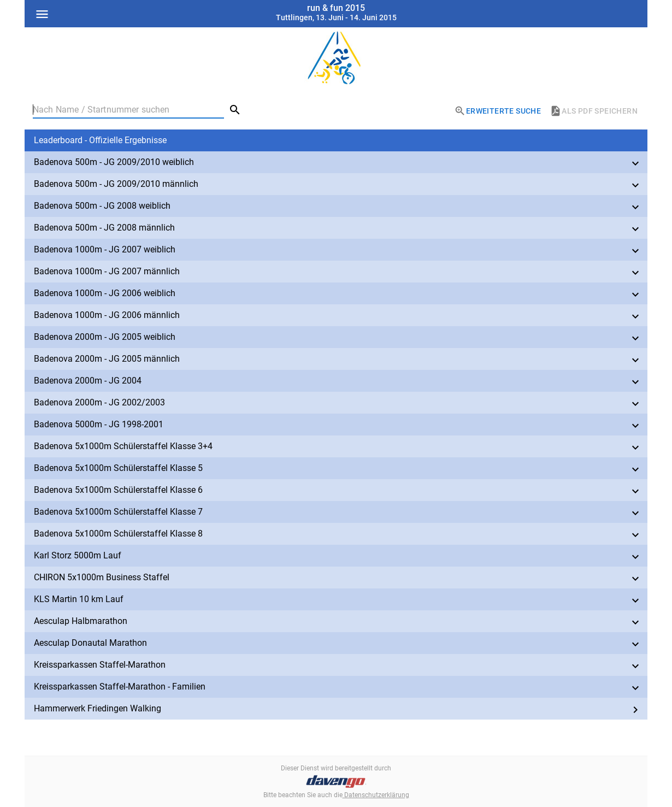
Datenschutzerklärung (376, 795)
